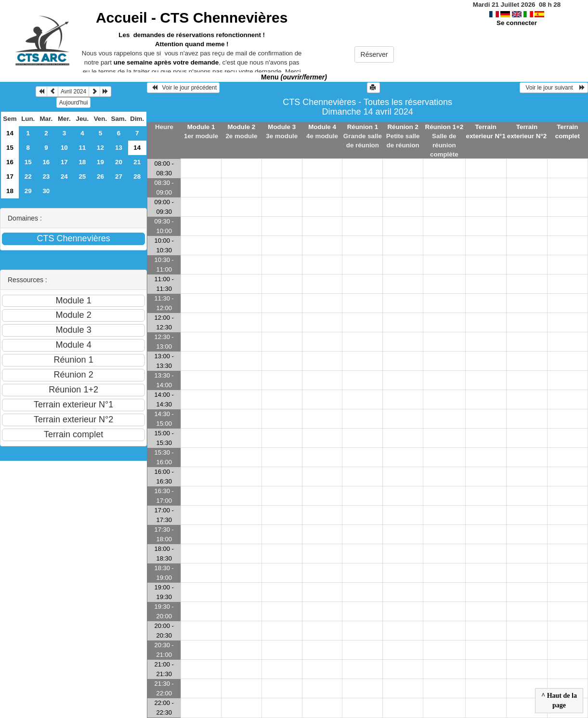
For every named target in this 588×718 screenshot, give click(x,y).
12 (100, 148)
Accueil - (192, 18)
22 (28, 176)
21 (137, 162)
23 (46, 176)
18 (82, 162)
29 (28, 191)
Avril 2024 (73, 91)
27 (119, 176)
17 (64, 162)
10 (64, 148)
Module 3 (282, 127)
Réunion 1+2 (444, 127)
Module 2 (241, 127)
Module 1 (201, 127)
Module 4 (322, 127)
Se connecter (517, 23)
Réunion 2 (403, 127)
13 (119, 148)
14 (10, 133)
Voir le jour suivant (554, 88)
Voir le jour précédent (183, 88)
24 (64, 176)
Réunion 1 (363, 127)
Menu (294, 77)
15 (10, 148)
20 (119, 162)
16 (10, 162)
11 (82, 148)
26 (100, 176)
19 (100, 162)
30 (46, 191)
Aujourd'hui (74, 103)
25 (82, 176)
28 (137, 176)
